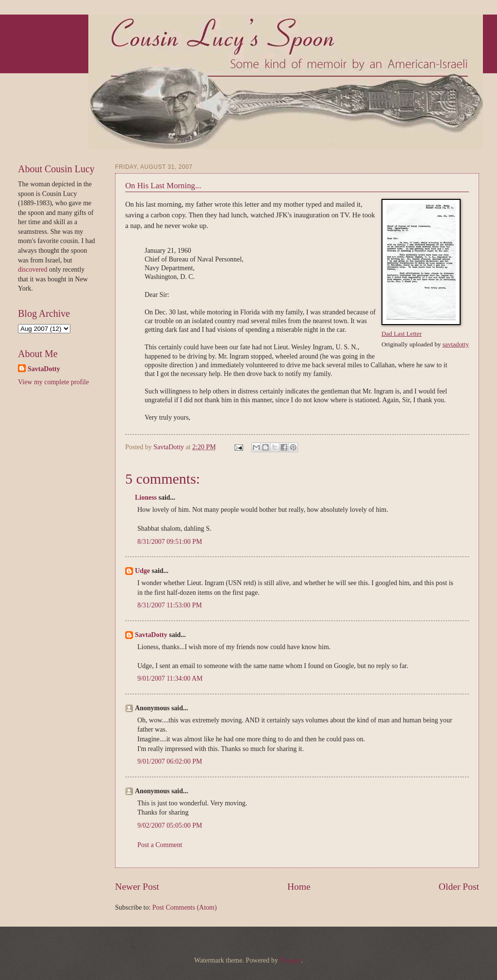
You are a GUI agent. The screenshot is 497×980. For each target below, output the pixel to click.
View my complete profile (53, 382)
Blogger (290, 960)
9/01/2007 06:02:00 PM (170, 761)
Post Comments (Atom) (185, 907)
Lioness (146, 498)
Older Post (459, 887)
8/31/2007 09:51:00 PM (170, 542)
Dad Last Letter (402, 334)
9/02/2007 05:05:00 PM (170, 825)
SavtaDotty (169, 447)
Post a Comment (160, 845)
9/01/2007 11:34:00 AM (170, 678)
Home (299, 887)
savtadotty (456, 344)
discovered (33, 269)
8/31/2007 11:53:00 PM (170, 605)
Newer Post (137, 887)
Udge (142, 571)
